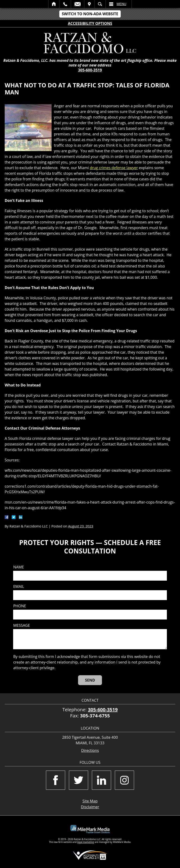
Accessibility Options (90, 23)
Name (18, 567)
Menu (122, 4)
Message (21, 625)
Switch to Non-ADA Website (90, 14)
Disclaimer (90, 807)
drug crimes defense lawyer (114, 168)
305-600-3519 (90, 70)
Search (100, 4)
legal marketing (86, 842)
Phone (20, 606)
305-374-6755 (95, 716)
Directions (90, 751)
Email (78, 4)
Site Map (90, 801)
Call (65, 4)
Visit (89, 4)
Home (54, 4)
